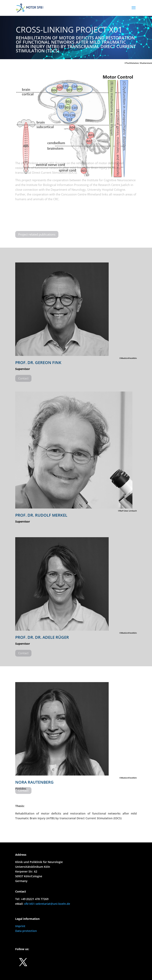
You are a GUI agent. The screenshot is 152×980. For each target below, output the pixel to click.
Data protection (26, 931)
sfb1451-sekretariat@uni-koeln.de (47, 904)
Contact (23, 376)
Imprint (20, 926)
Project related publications (37, 232)
